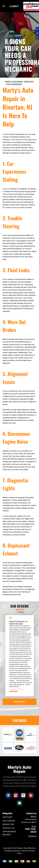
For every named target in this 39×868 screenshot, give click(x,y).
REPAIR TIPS (29, 82)
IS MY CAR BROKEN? (14, 84)
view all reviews (19, 701)
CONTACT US (9, 828)
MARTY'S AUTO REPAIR (14, 82)
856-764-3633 (17, 777)
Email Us (32, 836)
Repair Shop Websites (27, 848)
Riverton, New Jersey (16, 624)
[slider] (20, 609)
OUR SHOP (7, 817)
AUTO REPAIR (9, 821)
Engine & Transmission (17, 621)
